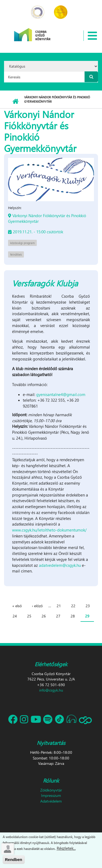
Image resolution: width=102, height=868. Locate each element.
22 (73, 606)
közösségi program (22, 243)
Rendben (14, 860)
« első (17, 606)
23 (88, 606)
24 (15, 616)
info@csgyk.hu (51, 690)
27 (58, 616)
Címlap (15, 102)
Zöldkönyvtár (51, 790)
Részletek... (66, 849)
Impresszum (51, 795)
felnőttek (16, 254)
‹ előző (37, 606)
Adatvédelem (51, 801)
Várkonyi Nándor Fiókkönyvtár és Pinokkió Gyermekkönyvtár (47, 218)
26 (44, 616)
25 (29, 616)
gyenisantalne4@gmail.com (61, 394)
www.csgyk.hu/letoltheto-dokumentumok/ (49, 530)
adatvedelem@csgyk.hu (60, 565)
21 (59, 606)
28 (73, 616)
